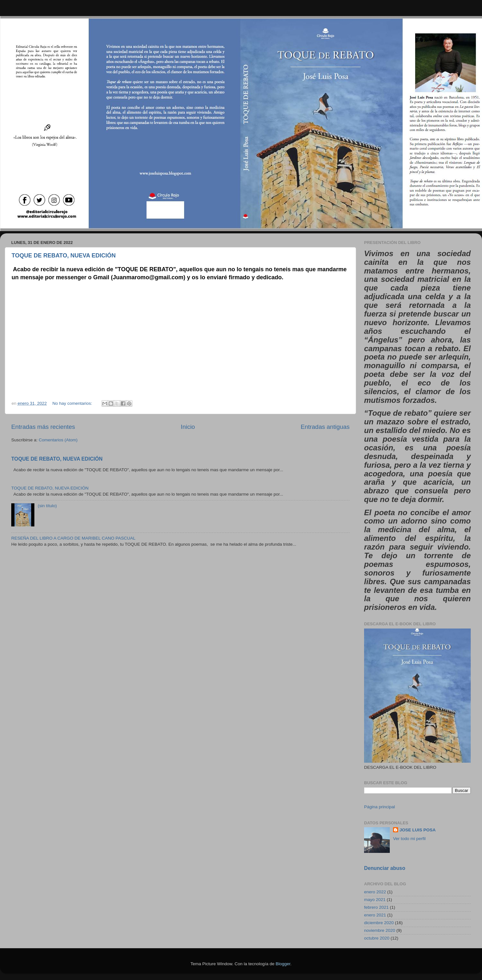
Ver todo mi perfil (409, 839)
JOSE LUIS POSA (418, 830)
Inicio (188, 427)
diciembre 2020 (379, 923)
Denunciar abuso (385, 868)
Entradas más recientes (43, 427)
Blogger (283, 964)
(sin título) (47, 506)
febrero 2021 (376, 907)
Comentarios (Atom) (58, 440)
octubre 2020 (377, 938)
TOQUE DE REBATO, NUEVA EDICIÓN (64, 256)
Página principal (379, 807)
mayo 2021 (375, 900)
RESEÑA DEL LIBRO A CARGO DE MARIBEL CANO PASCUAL (73, 538)
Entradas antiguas (325, 427)
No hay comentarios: (73, 403)
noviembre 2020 (380, 930)
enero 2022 (375, 892)
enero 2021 (375, 915)
